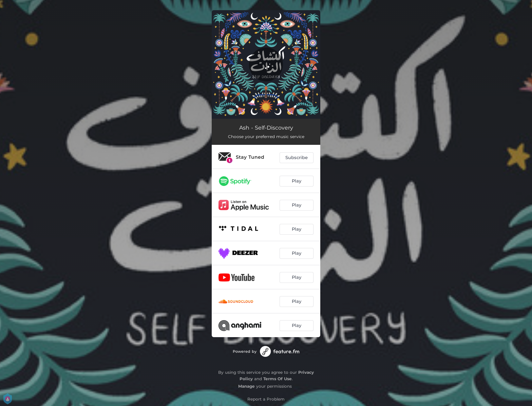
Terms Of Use (278, 379)
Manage (246, 386)
